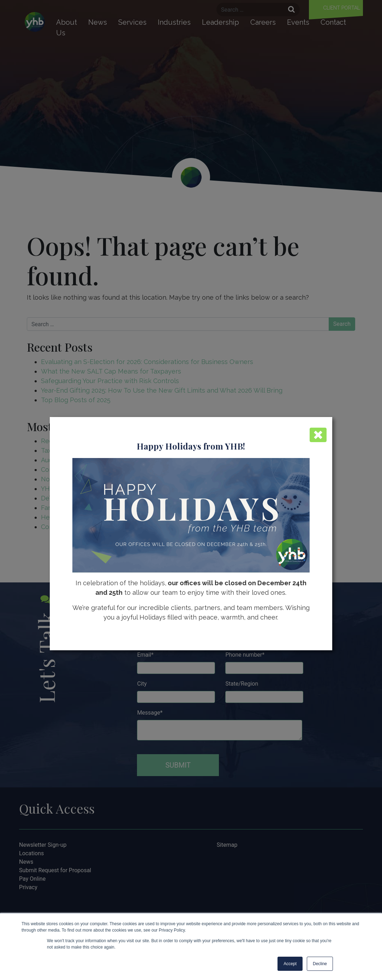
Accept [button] (290, 964)
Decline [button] (320, 964)
